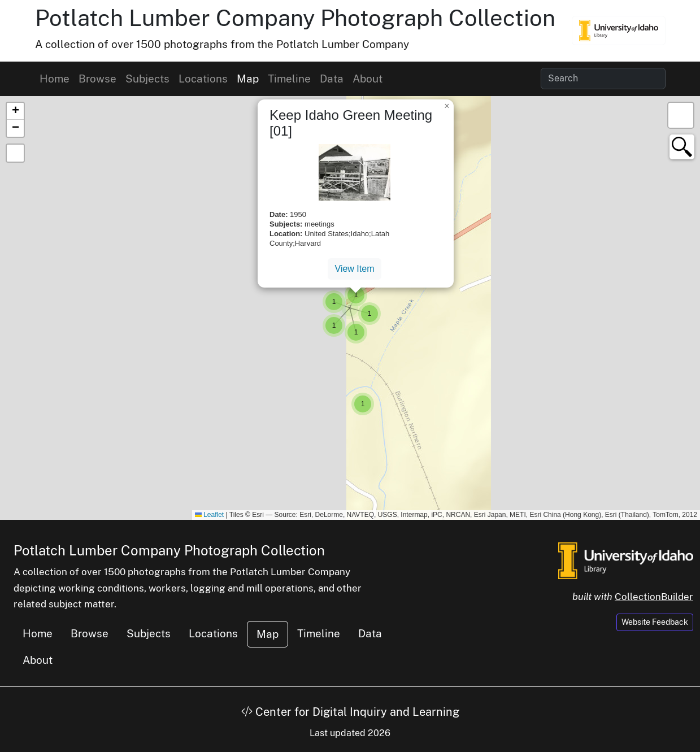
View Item (355, 269)
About (368, 79)
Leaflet (209, 515)
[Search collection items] (603, 79)
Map (248, 79)
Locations (203, 79)
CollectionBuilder (654, 597)
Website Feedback (655, 622)
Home (55, 79)
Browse (97, 79)
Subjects (147, 79)
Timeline (289, 79)
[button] (363, 404)
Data (332, 79)
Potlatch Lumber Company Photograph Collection (295, 18)
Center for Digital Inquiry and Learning (350, 712)
